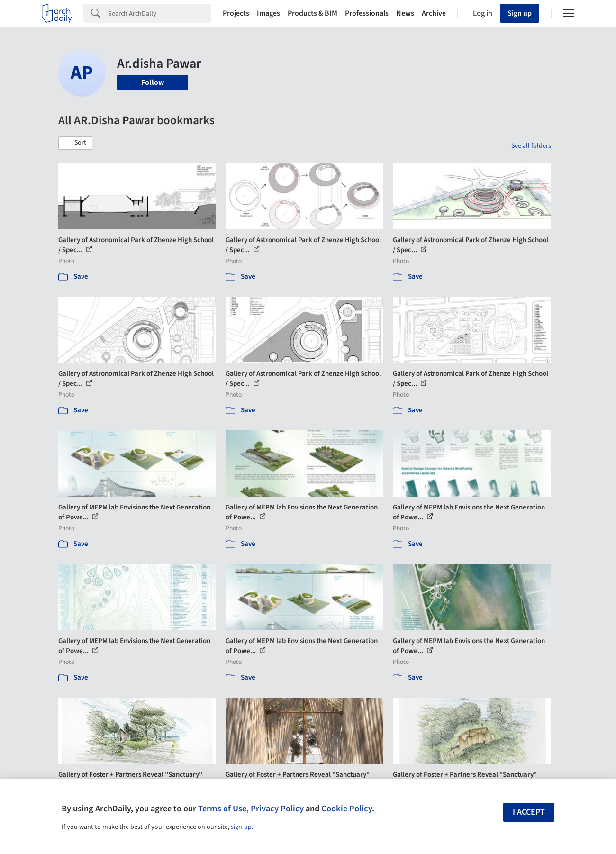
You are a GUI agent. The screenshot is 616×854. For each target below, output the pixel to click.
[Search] (160, 13)
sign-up (241, 827)
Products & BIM (313, 13)
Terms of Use (222, 809)
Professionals (367, 13)
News (405, 13)
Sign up (520, 13)
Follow (153, 82)
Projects (236, 13)
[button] (75, 143)
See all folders (531, 146)
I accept (529, 812)
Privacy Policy (277, 809)
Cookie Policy (347, 809)
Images (268, 13)
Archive (434, 13)
